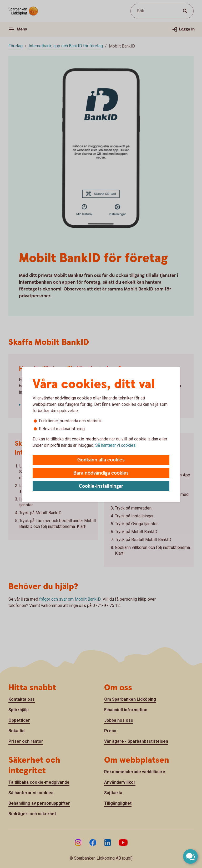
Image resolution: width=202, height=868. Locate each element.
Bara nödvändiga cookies (101, 473)
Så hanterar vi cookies (115, 445)
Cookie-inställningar (101, 486)
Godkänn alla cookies (101, 460)
